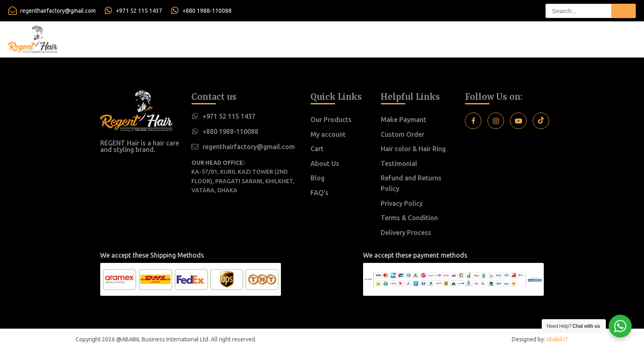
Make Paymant (404, 120)
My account (328, 134)
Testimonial (399, 163)
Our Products (331, 120)
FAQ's (320, 193)
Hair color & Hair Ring (413, 149)
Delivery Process (406, 233)
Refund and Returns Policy (411, 183)
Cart (317, 149)
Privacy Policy (402, 203)
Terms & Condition (409, 218)
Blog (317, 178)
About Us (325, 163)
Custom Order (402, 134)
